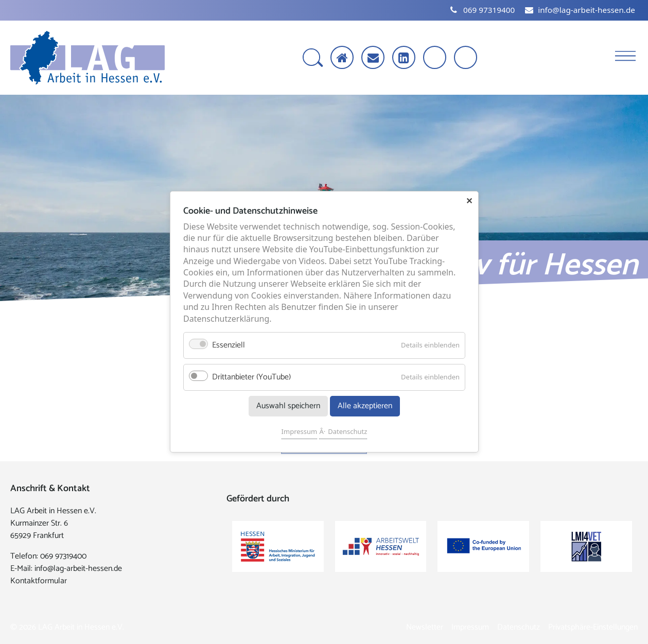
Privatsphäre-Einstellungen (593, 627)
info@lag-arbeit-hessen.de (78, 569)
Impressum (299, 432)
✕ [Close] (469, 201)
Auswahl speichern (288, 406)
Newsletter (425, 627)
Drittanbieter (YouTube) (251, 378)
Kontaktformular (39, 581)
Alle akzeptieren (365, 406)
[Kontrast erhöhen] (467, 58)
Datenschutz (347, 432)
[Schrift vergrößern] (436, 58)
